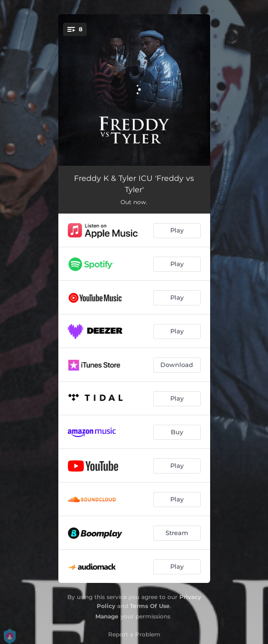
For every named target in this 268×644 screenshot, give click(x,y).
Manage (107, 616)
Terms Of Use (150, 606)
